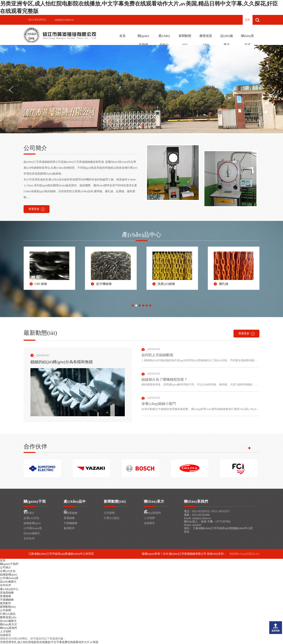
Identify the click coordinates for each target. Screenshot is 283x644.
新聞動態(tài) (185, 40)
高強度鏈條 (71, 513)
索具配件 (69, 528)
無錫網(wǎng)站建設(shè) (244, 554)
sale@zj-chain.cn (64, 20)
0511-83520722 (37, 20)
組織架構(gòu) (32, 523)
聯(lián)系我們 (152, 513)
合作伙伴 (29, 538)
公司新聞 (109, 513)
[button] (140, 127)
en (248, 20)
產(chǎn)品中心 (164, 40)
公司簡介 (29, 513)
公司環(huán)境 (33, 528)
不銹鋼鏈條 (71, 523)
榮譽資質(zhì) (206, 40)
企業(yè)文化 (31, 518)
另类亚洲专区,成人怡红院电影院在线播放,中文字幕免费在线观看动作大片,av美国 (49, 642)
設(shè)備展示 (227, 40)
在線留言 (149, 523)
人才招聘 (149, 518)
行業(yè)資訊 (112, 518)
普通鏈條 (69, 518)
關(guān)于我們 (143, 40)
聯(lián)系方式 (248, 40)
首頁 (122, 36)
